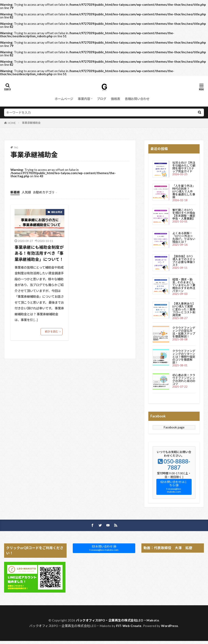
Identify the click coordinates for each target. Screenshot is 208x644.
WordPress (170, 626)
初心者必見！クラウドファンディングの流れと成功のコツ (184, 379)
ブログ (102, 99)
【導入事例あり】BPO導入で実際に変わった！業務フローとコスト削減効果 (184, 309)
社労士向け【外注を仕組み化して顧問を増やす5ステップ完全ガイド (184, 167)
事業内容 (84, 99)
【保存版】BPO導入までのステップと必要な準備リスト (184, 261)
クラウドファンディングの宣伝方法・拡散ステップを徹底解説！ (184, 332)
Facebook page (174, 427)
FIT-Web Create (129, 626)
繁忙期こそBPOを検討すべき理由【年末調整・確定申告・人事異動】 (184, 214)
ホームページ (64, 99)
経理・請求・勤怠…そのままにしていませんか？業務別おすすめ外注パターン (184, 285)
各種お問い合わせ (137, 99)
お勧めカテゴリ (44, 192)
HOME (12, 123)
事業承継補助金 (31, 123)
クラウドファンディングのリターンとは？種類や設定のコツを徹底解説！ (184, 357)
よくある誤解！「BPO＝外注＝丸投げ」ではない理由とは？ (184, 237)
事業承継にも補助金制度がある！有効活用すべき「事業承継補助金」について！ (39, 253)
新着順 (15, 192)
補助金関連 (57, 212)
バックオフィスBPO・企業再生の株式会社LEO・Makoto (117, 620)
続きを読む (52, 332)
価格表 (115, 99)
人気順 (26, 192)
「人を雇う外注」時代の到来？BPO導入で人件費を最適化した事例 (184, 191)
